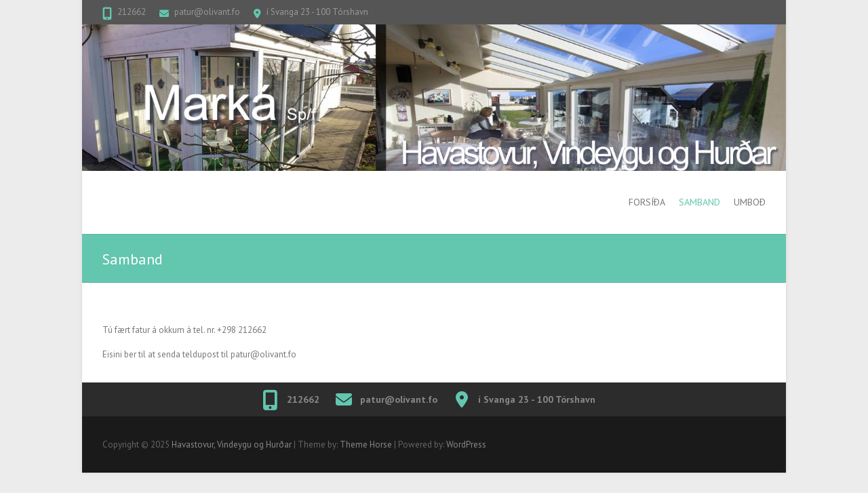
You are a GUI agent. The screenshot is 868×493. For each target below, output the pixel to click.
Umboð (750, 202)
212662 (132, 12)
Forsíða (647, 202)
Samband (699, 202)
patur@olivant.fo (207, 12)
